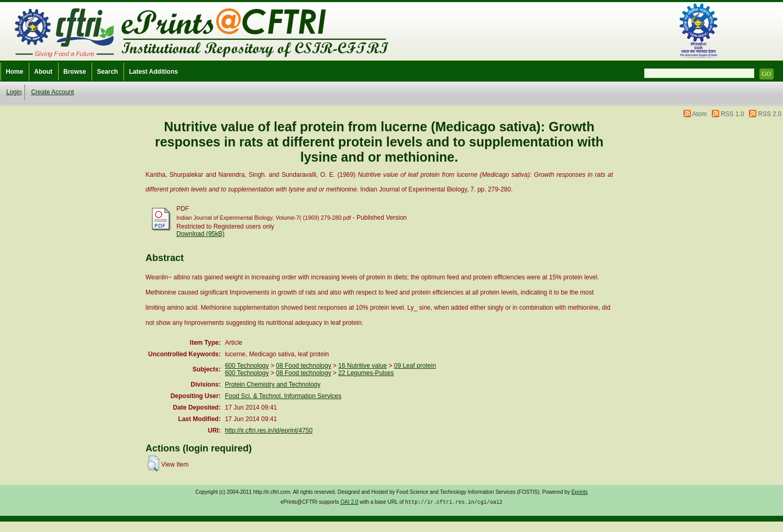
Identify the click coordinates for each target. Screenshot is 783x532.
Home (14, 72)
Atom (699, 114)
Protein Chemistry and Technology (273, 384)
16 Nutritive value (362, 366)
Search (107, 72)
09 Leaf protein (415, 366)
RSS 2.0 (770, 114)
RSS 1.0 (732, 114)
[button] (153, 463)
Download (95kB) (200, 234)
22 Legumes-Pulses (366, 373)
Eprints (580, 492)
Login (14, 92)
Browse (75, 72)
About (43, 72)
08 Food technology (303, 366)
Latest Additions (153, 72)
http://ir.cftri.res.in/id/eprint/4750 (269, 431)
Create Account (52, 92)
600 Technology (247, 366)
